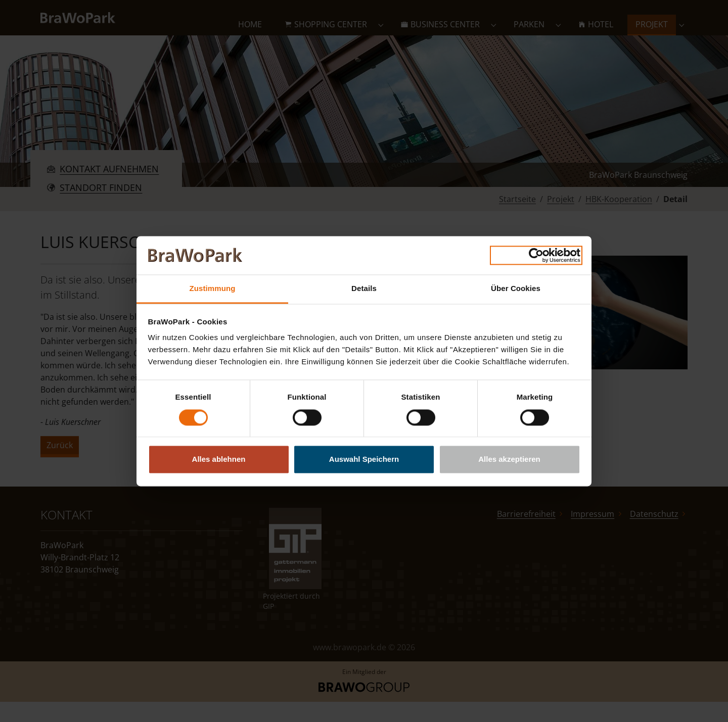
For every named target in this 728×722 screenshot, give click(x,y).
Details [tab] (364, 289)
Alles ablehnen (219, 460)
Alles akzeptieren (509, 460)
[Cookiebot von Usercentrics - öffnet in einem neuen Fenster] (536, 255)
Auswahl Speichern (364, 460)
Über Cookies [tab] (516, 289)
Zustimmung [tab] (213, 289)
